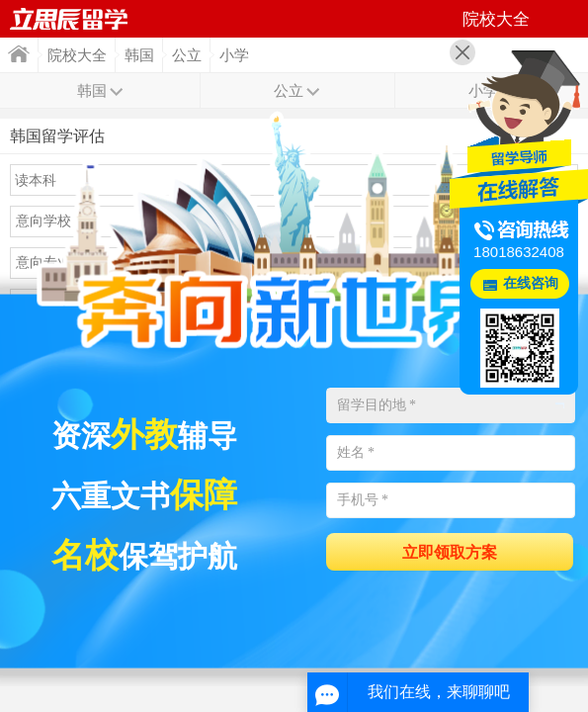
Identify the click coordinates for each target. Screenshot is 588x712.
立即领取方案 (450, 552)
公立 (187, 55)
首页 (19, 54)
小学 (234, 55)
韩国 (139, 55)
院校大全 (77, 55)
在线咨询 (531, 283)
